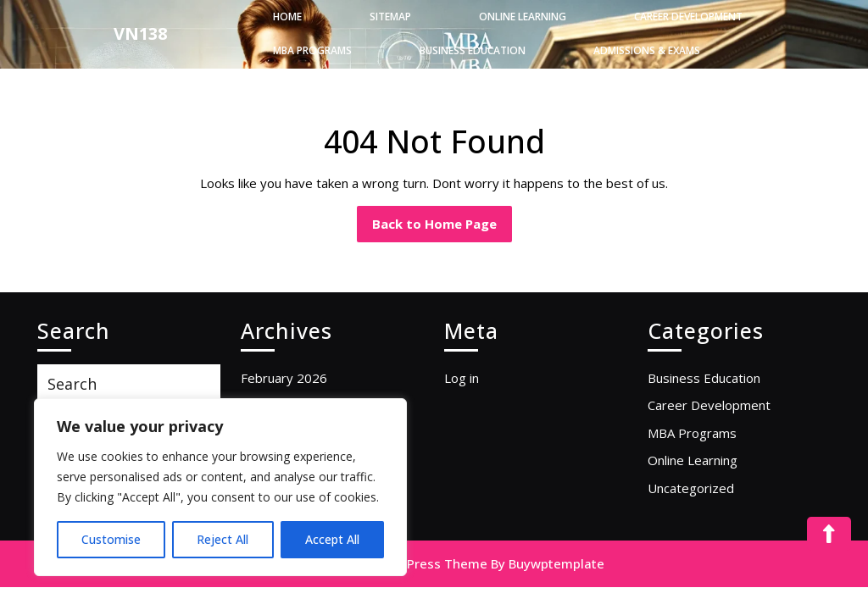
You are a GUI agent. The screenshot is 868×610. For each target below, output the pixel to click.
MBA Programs (312, 50)
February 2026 (284, 378)
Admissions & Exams (647, 50)
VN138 (140, 33)
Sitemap (390, 17)
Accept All (332, 539)
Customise (111, 539)
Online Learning (523, 17)
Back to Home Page (442, 219)
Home (287, 17)
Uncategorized (691, 488)
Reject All (223, 539)
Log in (462, 378)
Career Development (688, 17)
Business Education (473, 50)
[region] (220, 487)
